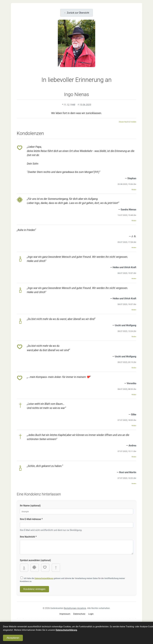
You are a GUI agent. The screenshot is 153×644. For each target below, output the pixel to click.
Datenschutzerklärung (44, 581)
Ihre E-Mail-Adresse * (31, 519)
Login (91, 616)
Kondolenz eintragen (34, 591)
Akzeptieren (13, 638)
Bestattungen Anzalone (75, 611)
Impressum (65, 616)
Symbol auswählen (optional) (35, 563)
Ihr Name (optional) (30, 506)
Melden (134, 190)
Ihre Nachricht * (28, 537)
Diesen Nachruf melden (128, 122)
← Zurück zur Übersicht (77, 13)
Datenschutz (79, 616)
